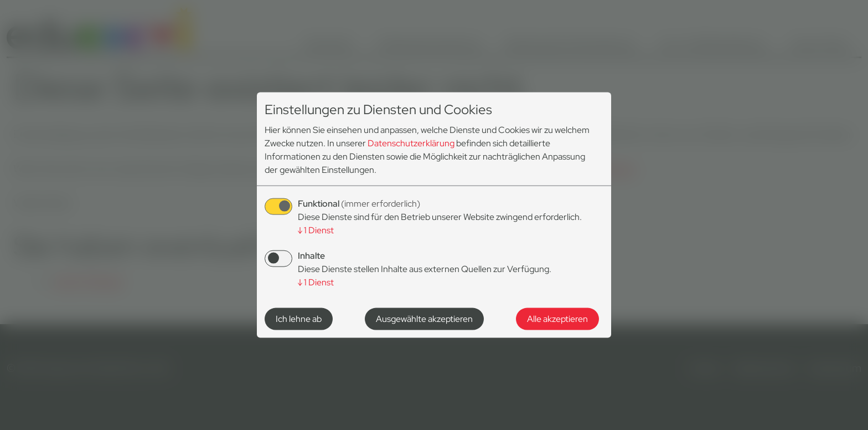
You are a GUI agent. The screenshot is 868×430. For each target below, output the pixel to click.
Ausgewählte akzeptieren (424, 318)
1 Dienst (316, 230)
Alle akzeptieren (557, 318)
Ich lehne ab (299, 318)
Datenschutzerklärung (411, 143)
